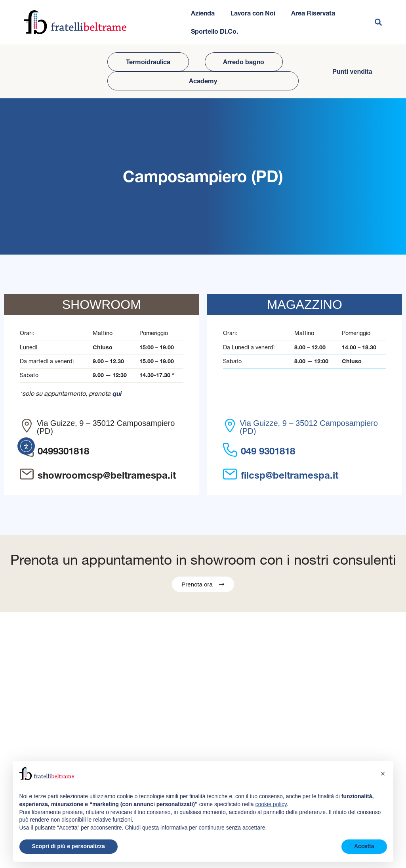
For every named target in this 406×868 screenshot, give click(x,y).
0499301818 (63, 451)
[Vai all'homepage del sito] (75, 22)
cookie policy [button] (271, 804)
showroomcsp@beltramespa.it (107, 475)
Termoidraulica (148, 62)
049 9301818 (268, 451)
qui (117, 393)
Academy (203, 81)
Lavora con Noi (253, 13)
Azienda (203, 13)
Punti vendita (352, 72)
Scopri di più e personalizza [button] (69, 846)
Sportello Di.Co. (214, 31)
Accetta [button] (364, 846)
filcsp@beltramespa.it (290, 475)
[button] (378, 22)
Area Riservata (313, 13)
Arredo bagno (244, 62)
